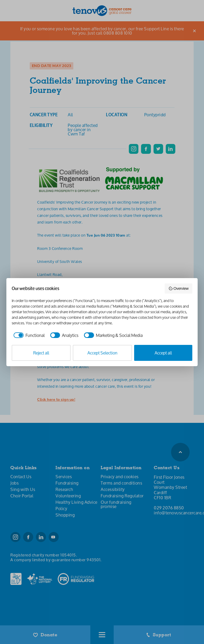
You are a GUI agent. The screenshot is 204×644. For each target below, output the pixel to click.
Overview (179, 288)
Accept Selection (102, 353)
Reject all (41, 353)
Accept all (163, 353)
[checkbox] (28, 335)
